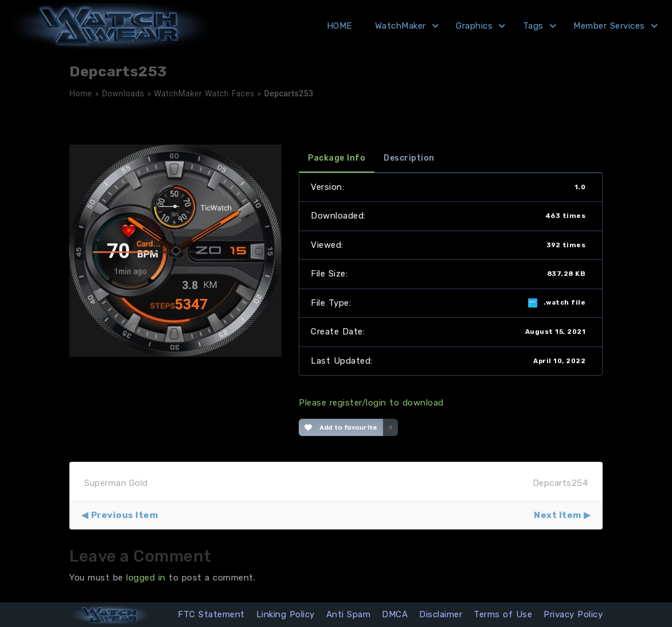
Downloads (123, 94)
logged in (146, 578)
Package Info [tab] (337, 158)
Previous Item (125, 515)
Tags (533, 26)
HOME (339, 26)
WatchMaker (401, 26)
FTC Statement (211, 614)
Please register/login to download (371, 403)
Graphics (474, 26)
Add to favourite (341, 427)
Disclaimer (441, 614)
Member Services (609, 26)
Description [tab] (409, 158)
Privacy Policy (573, 614)
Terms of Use (503, 614)
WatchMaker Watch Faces (204, 94)
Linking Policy (286, 614)
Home (81, 94)
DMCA (395, 614)
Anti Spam (349, 614)
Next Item (558, 515)
